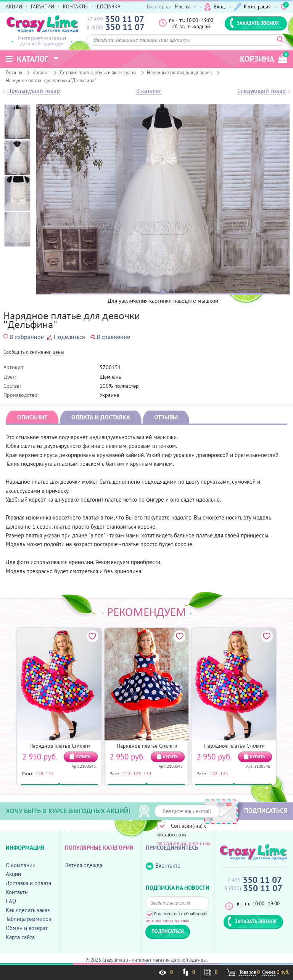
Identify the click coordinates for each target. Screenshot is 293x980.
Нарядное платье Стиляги (60, 746)
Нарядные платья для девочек (179, 72)
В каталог (149, 91)
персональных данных (184, 843)
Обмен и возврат (27, 928)
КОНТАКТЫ (75, 6)
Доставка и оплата (28, 883)
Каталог (41, 72)
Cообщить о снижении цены (34, 353)
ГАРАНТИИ (43, 6)
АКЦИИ (14, 6)
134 (50, 773)
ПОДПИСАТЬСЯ (266, 811)
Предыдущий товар (34, 91)
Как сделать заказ (28, 910)
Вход (215, 7)
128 (39, 773)
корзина (264, 58)
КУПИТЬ (83, 757)
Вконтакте (163, 866)
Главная (14, 72)
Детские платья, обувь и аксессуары (98, 72)
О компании (21, 865)
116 (127, 773)
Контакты (17, 892)
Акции (13, 874)
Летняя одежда (84, 865)
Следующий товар (262, 91)
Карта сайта (20, 937)
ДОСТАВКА (109, 6)
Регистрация (252, 7)
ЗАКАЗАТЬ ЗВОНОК (254, 23)
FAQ (11, 901)
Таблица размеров (28, 919)
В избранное (24, 337)
